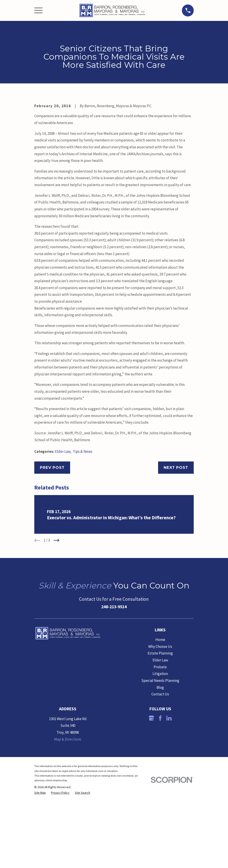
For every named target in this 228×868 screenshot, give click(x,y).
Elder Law (63, 527)
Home (160, 715)
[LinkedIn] (169, 794)
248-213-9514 (114, 682)
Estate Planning (160, 729)
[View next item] (57, 616)
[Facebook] (160, 794)
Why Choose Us (160, 722)
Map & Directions (68, 815)
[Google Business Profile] (151, 794)
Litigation (160, 749)
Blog (160, 763)
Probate (160, 743)
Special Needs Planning (160, 756)
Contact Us (160, 770)
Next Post (176, 543)
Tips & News (83, 527)
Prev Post (52, 543)
